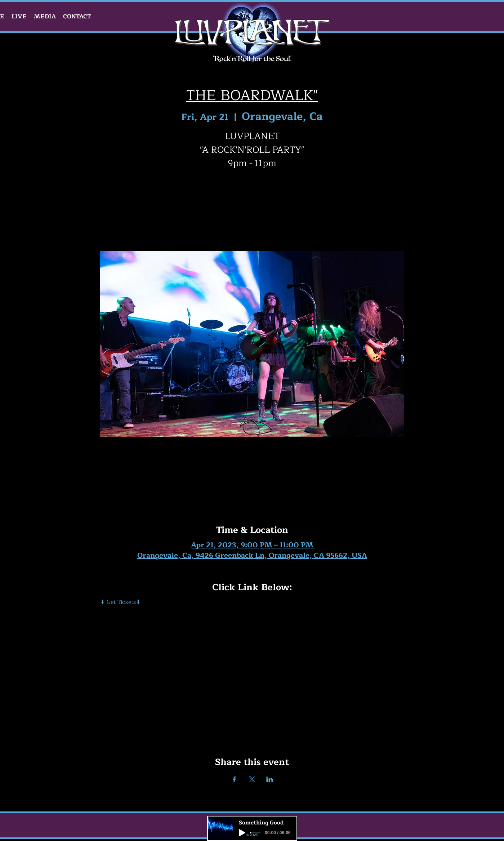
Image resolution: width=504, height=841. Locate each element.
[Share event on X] (252, 779)
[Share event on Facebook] (234, 779)
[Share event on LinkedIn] (270, 779)
